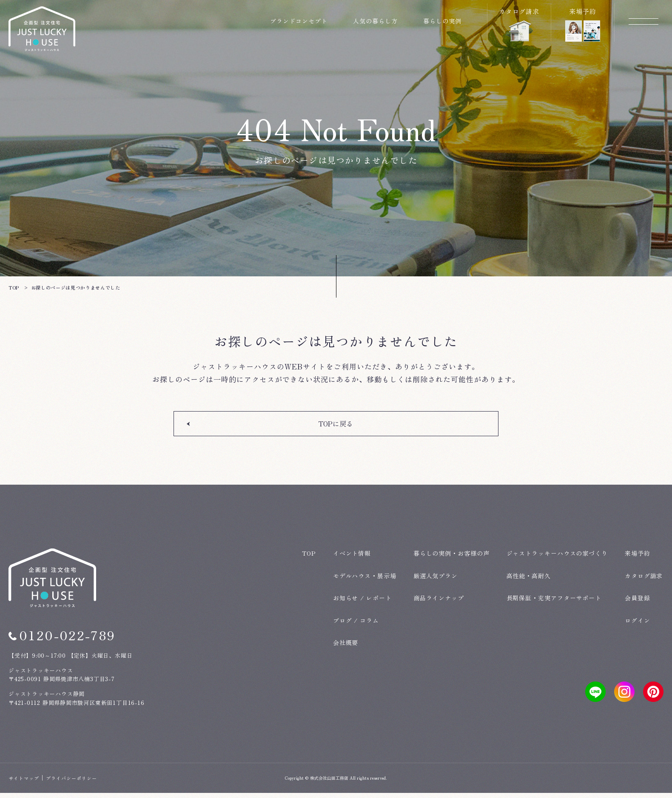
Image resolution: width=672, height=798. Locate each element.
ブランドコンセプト (299, 21)
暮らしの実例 (442, 21)
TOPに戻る (336, 434)
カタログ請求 (644, 581)
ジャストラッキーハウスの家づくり (557, 558)
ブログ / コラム (356, 625)
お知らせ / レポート (362, 603)
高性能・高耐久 (529, 581)
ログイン (638, 625)
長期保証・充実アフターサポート (554, 603)
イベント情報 (352, 558)
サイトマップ (24, 783)
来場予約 (638, 558)
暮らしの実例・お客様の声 (451, 558)
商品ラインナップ (439, 603)
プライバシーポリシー (71, 783)
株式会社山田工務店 (329, 783)
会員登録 (638, 603)
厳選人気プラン (436, 581)
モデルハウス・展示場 (365, 581)
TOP (309, 558)
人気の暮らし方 (375, 21)
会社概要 (346, 647)
